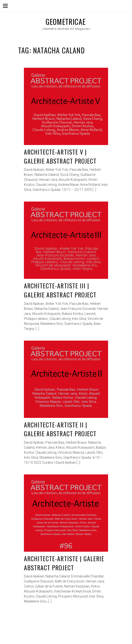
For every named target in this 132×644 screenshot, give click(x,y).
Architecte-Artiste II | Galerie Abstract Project (60, 429)
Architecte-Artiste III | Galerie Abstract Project (60, 290)
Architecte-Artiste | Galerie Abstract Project (64, 563)
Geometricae (66, 22)
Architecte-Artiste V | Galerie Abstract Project (60, 156)
